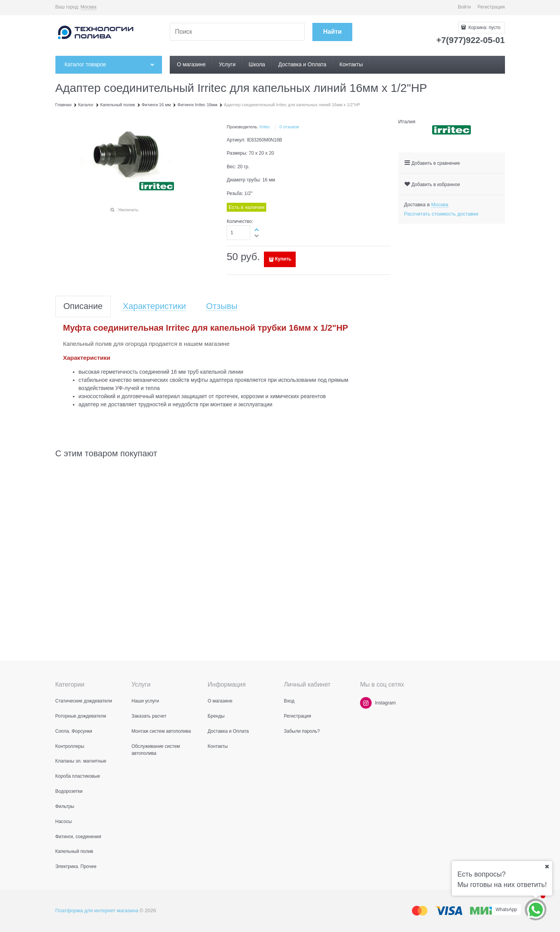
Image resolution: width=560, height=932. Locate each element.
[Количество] (239, 233)
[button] (257, 230)
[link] (89, 7)
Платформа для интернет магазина (97, 910)
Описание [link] (83, 306)
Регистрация (491, 7)
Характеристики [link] (154, 306)
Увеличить (128, 210)
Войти (464, 7)
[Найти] (332, 32)
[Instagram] (366, 703)
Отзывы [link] (222, 306)
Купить (283, 259)
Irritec (265, 127)
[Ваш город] (547, 866)
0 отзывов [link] (289, 127)
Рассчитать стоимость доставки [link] (441, 214)
